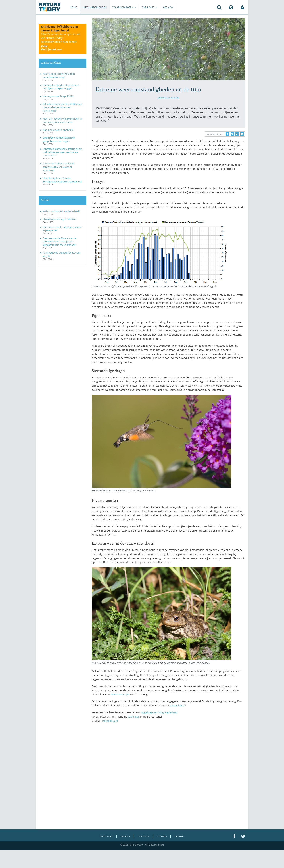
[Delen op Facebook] (227, 134)
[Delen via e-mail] (242, 134)
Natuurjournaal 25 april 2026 (58, 130)
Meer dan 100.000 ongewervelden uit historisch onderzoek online (63, 120)
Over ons (149, 7)
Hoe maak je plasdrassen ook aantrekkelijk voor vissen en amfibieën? (59, 167)
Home (73, 7)
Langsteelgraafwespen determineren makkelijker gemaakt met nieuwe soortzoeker (62, 152)
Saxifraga (133, 717)
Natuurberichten (95, 7)
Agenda (168, 7)
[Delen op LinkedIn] (237, 134)
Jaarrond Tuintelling (168, 97)
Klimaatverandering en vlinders (59, 219)
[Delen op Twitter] (232, 134)
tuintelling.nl (177, 705)
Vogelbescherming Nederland (159, 712)
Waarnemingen (124, 7)
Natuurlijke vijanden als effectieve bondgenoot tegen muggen (61, 87)
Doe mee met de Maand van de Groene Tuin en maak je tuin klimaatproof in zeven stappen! (60, 241)
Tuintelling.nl (110, 721)
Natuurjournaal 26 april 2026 (58, 96)
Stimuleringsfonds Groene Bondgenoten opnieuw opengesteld (62, 180)
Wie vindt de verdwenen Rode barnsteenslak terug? (59, 75)
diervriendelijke (120, 694)
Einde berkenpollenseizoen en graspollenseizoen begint (59, 139)
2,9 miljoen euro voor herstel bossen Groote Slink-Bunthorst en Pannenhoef (62, 107)
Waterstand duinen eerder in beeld (61, 211)
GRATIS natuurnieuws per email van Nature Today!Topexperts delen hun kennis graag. (60, 42)
